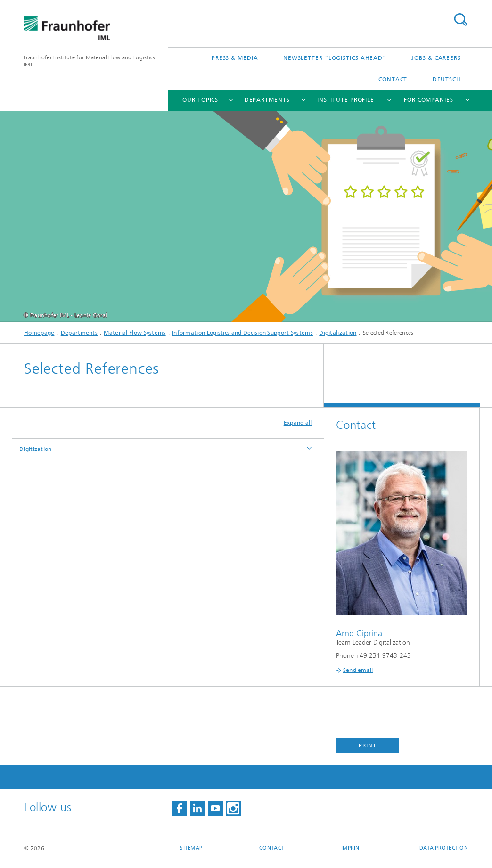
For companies (429, 100)
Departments (267, 100)
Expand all (298, 423)
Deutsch (447, 79)
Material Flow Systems (135, 333)
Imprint (352, 848)
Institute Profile (346, 100)
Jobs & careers (436, 58)
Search (460, 20)
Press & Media (235, 58)
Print (368, 745)
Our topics (200, 100)
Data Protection (444, 848)
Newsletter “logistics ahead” (335, 58)
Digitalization (338, 333)
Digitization (36, 449)
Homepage (39, 333)
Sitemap (191, 848)
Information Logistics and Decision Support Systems (242, 333)
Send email (358, 670)
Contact (393, 79)
